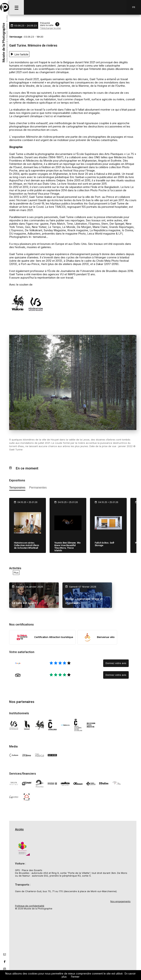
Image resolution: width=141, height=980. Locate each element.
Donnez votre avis (116, 663)
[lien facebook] (5, 962)
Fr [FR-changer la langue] (134, 7)
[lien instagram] (5, 969)
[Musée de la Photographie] (5, 7)
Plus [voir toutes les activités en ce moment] (16, 573)
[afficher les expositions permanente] (38, 488)
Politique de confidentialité (30, 906)
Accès (19, 829)
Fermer (75, 977)
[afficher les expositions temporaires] (17, 488)
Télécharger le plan (50, 28)
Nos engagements (120, 901)
